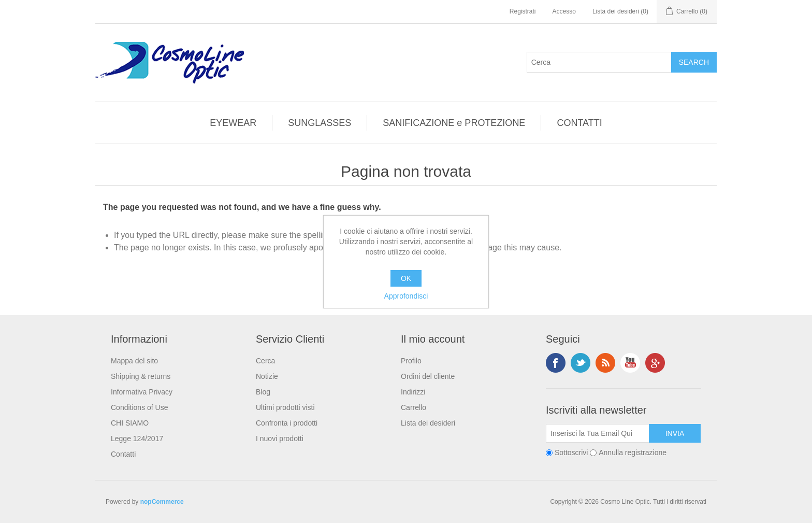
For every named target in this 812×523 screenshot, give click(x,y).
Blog (263, 392)
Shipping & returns (141, 376)
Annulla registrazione (633, 453)
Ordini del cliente (428, 376)
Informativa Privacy (142, 392)
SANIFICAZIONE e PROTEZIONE (454, 123)
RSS (605, 363)
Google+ (655, 363)
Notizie (267, 376)
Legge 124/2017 (137, 439)
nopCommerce (162, 502)
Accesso (564, 11)
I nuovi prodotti (280, 439)
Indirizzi (413, 392)
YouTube (630, 363)
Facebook (556, 363)
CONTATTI (579, 123)
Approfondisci (406, 296)
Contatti (123, 454)
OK (406, 278)
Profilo (411, 361)
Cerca (265, 361)
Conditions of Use (140, 407)
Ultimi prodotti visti (285, 407)
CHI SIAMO (130, 423)
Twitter (581, 363)
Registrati (523, 11)
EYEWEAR (233, 123)
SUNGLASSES (320, 123)
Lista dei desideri (428, 423)
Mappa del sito (134, 361)
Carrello (414, 407)
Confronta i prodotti (287, 423)
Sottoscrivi (571, 453)
